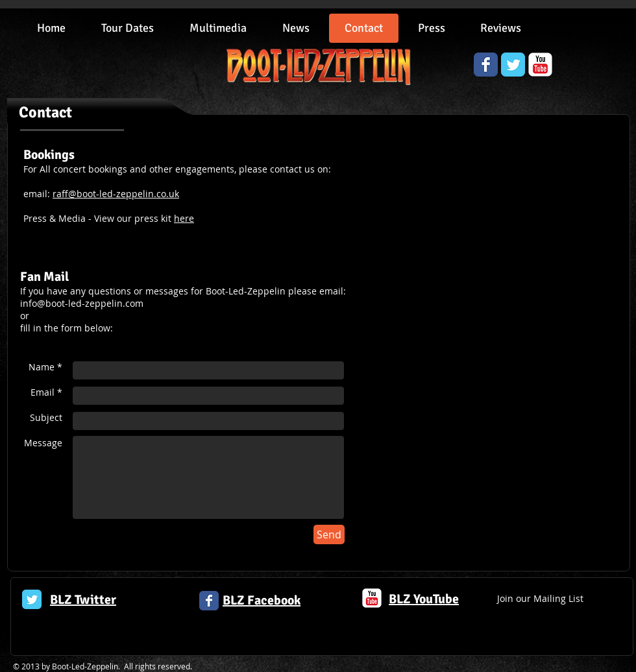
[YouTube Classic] (540, 65)
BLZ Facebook (262, 600)
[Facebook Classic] (209, 601)
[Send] (329, 534)
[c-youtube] (372, 598)
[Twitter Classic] (32, 599)
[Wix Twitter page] (513, 65)
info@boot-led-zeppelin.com (82, 303)
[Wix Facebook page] (486, 65)
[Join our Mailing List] (540, 599)
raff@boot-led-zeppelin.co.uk (116, 194)
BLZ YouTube (424, 599)
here (184, 218)
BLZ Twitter (83, 600)
